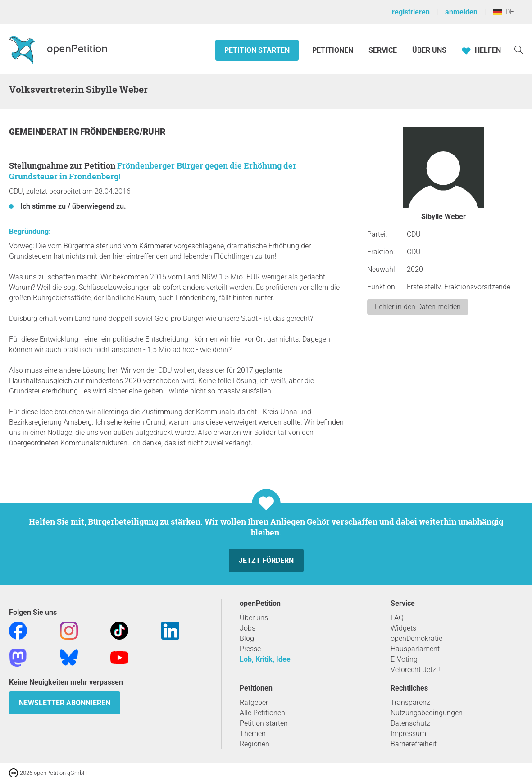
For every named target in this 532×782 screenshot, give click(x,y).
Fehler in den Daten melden (418, 307)
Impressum (408, 734)
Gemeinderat (39, 132)
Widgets (403, 628)
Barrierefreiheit (414, 744)
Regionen (255, 744)
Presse (250, 649)
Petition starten (257, 50)
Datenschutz (410, 723)
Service (383, 50)
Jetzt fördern (266, 560)
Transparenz (410, 702)
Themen (253, 734)
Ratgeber (254, 702)
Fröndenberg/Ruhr (123, 132)
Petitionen (334, 50)
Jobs (248, 628)
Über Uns (429, 50)
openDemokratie (416, 638)
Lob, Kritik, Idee (265, 659)
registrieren (411, 12)
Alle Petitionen (262, 713)
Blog (247, 638)
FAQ (397, 618)
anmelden (461, 12)
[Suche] (519, 49)
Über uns (254, 618)
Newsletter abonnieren (65, 703)
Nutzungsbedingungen (427, 713)
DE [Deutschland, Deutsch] (503, 12)
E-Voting (404, 659)
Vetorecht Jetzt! (415, 670)
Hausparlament (415, 649)
